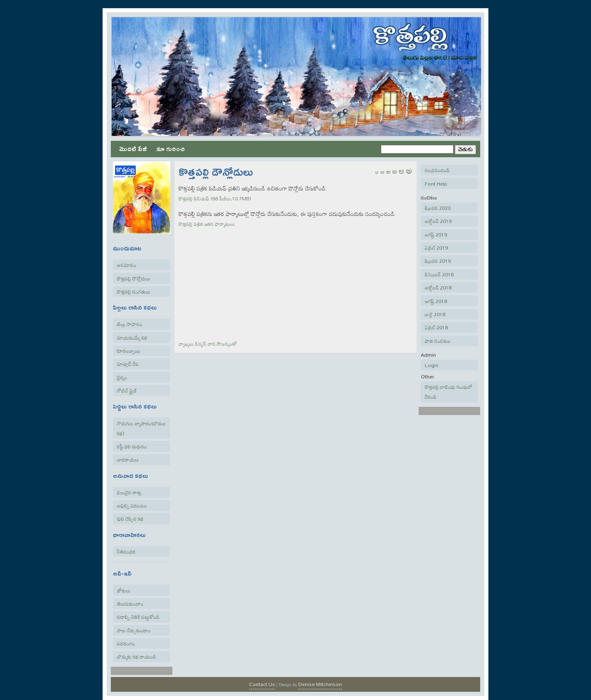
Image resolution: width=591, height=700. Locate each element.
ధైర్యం (122, 377)
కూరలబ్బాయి (129, 351)
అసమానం (127, 265)
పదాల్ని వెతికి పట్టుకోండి (138, 617)
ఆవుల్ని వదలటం (132, 505)
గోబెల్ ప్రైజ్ (127, 390)
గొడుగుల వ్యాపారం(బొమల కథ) (141, 428)
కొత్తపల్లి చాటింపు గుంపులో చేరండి (449, 392)
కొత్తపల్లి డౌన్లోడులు (134, 278)
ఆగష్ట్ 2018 (436, 301)
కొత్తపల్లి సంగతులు (134, 291)
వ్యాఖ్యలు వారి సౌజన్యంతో (208, 344)
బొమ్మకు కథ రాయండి (137, 656)
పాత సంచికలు (438, 341)
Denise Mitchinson (320, 684)
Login (432, 365)
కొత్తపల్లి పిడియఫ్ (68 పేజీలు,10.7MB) (215, 198)
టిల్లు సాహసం (130, 324)
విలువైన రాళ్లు (129, 492)
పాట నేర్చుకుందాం (134, 630)
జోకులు (124, 590)
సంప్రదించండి (437, 170)
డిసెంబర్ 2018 (439, 274)
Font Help (436, 184)
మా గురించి (171, 148)
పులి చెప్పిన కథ (130, 519)
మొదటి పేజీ (133, 148)
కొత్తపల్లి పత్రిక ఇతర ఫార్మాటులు (207, 224)
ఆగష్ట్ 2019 (436, 234)
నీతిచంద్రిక (126, 551)
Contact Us (262, 684)
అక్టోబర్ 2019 (438, 221)
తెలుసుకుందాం (130, 604)
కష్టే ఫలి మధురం (132, 446)
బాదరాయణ (128, 459)
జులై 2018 (435, 314)
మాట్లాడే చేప (128, 364)
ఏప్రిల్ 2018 (436, 327)
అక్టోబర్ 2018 (438, 287)
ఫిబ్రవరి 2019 (438, 261)
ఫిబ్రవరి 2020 (438, 208)
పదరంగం (126, 643)
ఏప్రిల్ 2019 (436, 248)
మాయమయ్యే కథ (132, 337)
